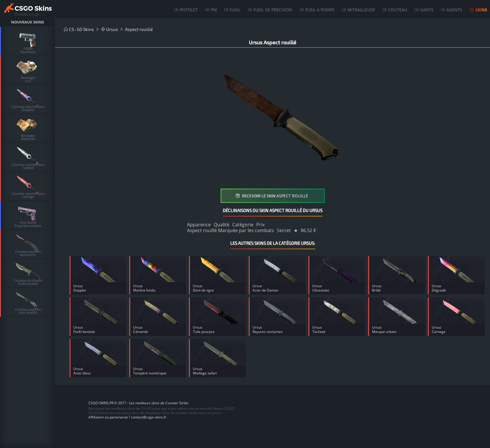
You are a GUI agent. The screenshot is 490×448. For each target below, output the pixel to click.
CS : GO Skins (79, 29)
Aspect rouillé (139, 29)
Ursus (109, 29)
